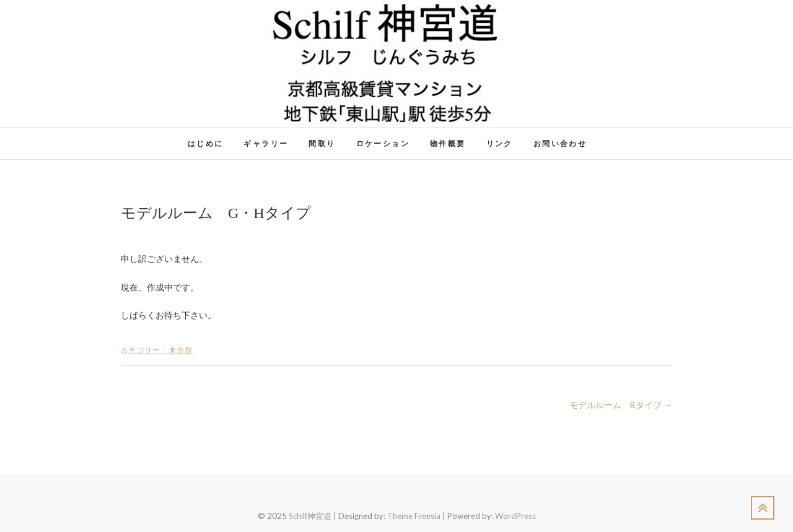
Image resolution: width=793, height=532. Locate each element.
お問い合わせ (560, 143)
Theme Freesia (414, 516)
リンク (500, 143)
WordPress (515, 516)
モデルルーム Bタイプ (621, 405)
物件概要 (448, 143)
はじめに (206, 143)
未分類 (181, 350)
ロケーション (383, 143)
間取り (322, 143)
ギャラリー (266, 143)
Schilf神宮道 (310, 516)
